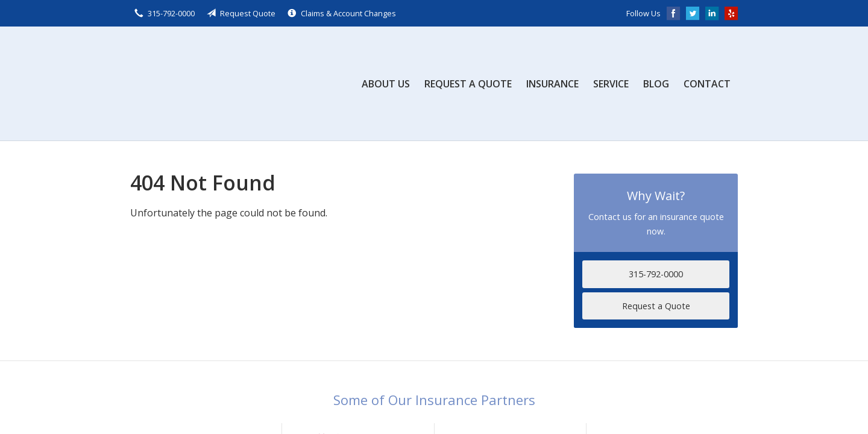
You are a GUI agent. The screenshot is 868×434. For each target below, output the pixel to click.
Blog (656, 84)
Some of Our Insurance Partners (434, 400)
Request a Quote (468, 84)
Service (611, 84)
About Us (386, 84)
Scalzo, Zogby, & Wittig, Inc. (221, 83)
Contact (707, 84)
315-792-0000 (656, 274)
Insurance (552, 84)
